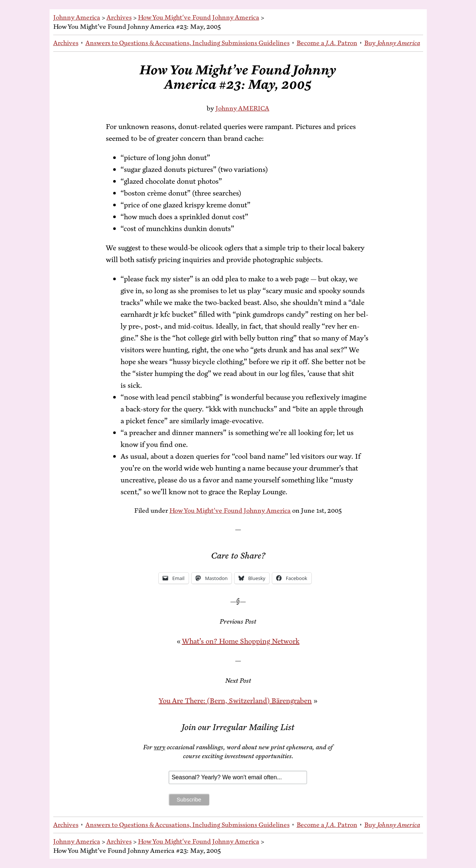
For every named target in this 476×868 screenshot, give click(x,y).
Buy (392, 43)
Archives (119, 17)
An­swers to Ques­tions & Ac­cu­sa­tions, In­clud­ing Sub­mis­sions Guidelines (188, 43)
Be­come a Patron (327, 43)
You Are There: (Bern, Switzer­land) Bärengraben (235, 701)
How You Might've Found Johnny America (199, 17)
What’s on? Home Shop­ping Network (241, 641)
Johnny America (77, 17)
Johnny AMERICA (242, 108)
